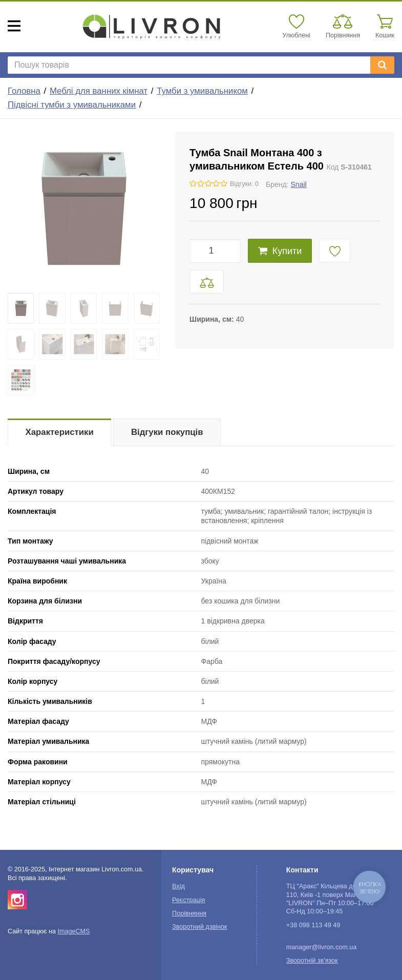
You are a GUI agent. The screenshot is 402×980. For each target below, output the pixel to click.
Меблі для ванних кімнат (99, 91)
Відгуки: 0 (244, 184)
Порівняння (189, 913)
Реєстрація (188, 900)
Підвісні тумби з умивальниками (72, 105)
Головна (24, 91)
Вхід (178, 886)
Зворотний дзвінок (199, 927)
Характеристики (60, 432)
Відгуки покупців (167, 432)
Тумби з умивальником (202, 91)
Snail (299, 184)
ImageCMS (73, 931)
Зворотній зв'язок (312, 961)
